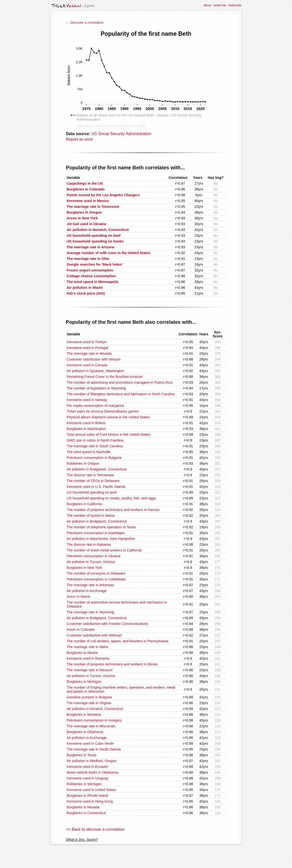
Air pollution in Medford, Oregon (92, 761)
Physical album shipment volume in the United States (108, 417)
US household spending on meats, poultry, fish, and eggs (111, 498)
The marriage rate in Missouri (90, 670)
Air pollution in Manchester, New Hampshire (101, 539)
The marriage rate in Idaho (87, 647)
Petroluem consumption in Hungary (94, 720)
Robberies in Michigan (84, 784)
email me (220, 5)
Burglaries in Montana (84, 715)
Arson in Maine (78, 597)
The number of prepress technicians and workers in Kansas (113, 510)
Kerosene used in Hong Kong (90, 801)
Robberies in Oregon (83, 463)
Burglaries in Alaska (82, 653)
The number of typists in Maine (91, 516)
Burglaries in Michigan (84, 682)
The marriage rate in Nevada (89, 353)
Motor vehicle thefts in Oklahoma (92, 772)
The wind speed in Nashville (89, 452)
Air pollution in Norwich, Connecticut (95, 709)
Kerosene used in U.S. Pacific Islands (96, 487)
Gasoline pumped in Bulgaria (89, 697)
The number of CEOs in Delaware (93, 481)
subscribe (235, 5)
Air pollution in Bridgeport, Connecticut (97, 469)
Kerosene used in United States (92, 790)
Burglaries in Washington (86, 429)
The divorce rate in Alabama (89, 544)
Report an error (80, 139)
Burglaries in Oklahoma (85, 732)
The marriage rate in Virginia (89, 703)
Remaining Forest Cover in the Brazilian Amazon (105, 377)
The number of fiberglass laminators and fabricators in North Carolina (121, 394)
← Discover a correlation (85, 23)
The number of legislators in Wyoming (96, 388)
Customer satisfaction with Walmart (94, 635)
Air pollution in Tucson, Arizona (91, 562)
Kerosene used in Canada (87, 365)
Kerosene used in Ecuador (87, 767)
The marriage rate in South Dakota (94, 749)
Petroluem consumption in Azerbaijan (96, 533)
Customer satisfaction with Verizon (94, 359)
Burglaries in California (84, 504)
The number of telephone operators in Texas (101, 527)
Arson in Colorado (81, 629)
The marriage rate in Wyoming (90, 612)
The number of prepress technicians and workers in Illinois (112, 664)
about (207, 5)
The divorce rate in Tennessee (90, 475)
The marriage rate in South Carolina (95, 446)
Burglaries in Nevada (83, 807)
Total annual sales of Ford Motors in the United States (109, 435)
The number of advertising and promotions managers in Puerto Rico (120, 382)
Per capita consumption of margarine (96, 406)
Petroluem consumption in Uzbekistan (96, 579)
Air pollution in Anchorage (87, 591)
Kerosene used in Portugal (87, 348)
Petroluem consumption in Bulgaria (94, 458)
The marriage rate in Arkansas (90, 585)
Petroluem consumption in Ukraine (94, 556)
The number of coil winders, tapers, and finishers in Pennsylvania (118, 641)
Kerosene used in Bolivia (86, 423)
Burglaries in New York (84, 568)
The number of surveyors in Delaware (96, 573)
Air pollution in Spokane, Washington (95, 371)
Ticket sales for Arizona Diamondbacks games (103, 411)
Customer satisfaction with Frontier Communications (107, 624)
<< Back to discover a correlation (95, 829)
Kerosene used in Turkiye (87, 342)
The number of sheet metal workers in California (104, 550)
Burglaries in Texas (82, 755)
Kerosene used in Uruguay (88, 778)
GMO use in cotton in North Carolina (95, 440)
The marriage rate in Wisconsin (91, 726)
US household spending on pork (92, 492)
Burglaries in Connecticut (86, 813)
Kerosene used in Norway (87, 400)
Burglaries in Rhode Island (87, 796)
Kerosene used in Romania (88, 658)
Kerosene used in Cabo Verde (90, 743)
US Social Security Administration (121, 134)
